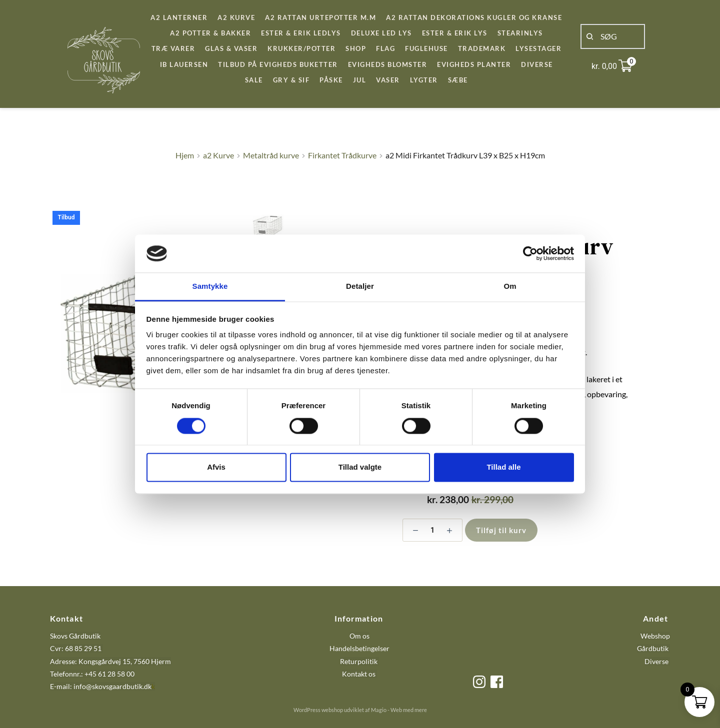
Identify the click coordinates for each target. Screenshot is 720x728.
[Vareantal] (432, 530)
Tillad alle (503, 467)
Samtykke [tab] (210, 287)
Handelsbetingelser (359, 648)
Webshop (655, 636)
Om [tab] (510, 287)
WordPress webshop (318, 710)
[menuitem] (179, 18)
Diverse (656, 661)
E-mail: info (68, 686)
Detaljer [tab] (360, 287)
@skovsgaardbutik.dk (119, 686)
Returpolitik (359, 661)
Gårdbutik (653, 648)
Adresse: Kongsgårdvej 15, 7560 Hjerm (110, 661)
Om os (359, 636)
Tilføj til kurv (501, 530)
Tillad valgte (360, 467)
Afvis (216, 467)
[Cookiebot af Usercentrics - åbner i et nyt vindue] (530, 253)
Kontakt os (359, 674)
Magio (379, 710)
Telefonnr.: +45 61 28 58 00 (92, 674)
